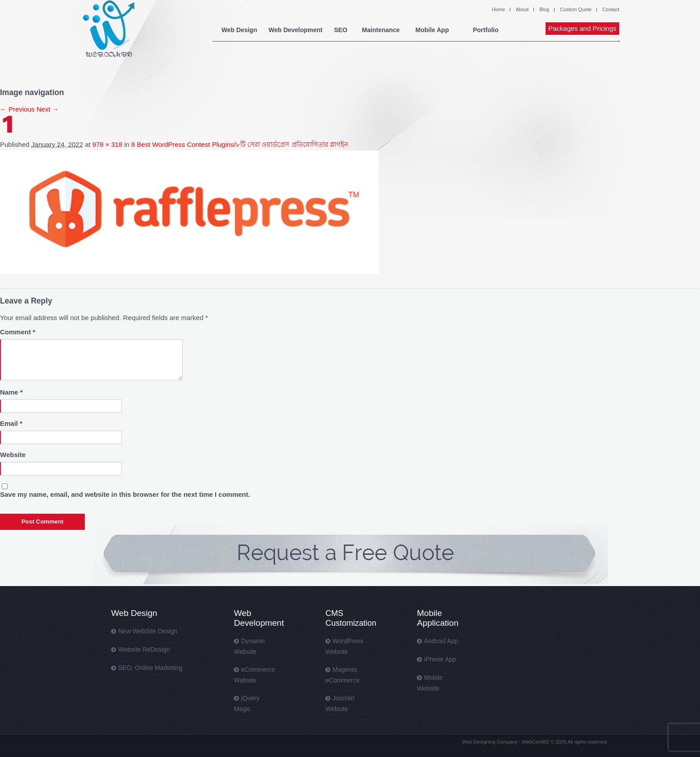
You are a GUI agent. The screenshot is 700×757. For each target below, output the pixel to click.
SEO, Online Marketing (150, 668)
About (522, 9)
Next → (48, 109)
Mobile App (432, 30)
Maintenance (381, 30)
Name (11, 392)
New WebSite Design (148, 631)
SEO (341, 30)
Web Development (295, 30)
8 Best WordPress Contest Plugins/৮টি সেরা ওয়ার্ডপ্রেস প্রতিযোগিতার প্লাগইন (240, 144)
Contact (611, 9)
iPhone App (440, 659)
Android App (441, 641)
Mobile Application (438, 618)
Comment (18, 332)
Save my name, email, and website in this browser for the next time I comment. (125, 494)
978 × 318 (107, 144)
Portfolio (486, 30)
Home (498, 9)
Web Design (239, 30)
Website (13, 455)
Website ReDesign (144, 649)
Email (11, 423)
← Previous (17, 109)
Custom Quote (576, 9)
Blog (544, 9)
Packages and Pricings (582, 28)
